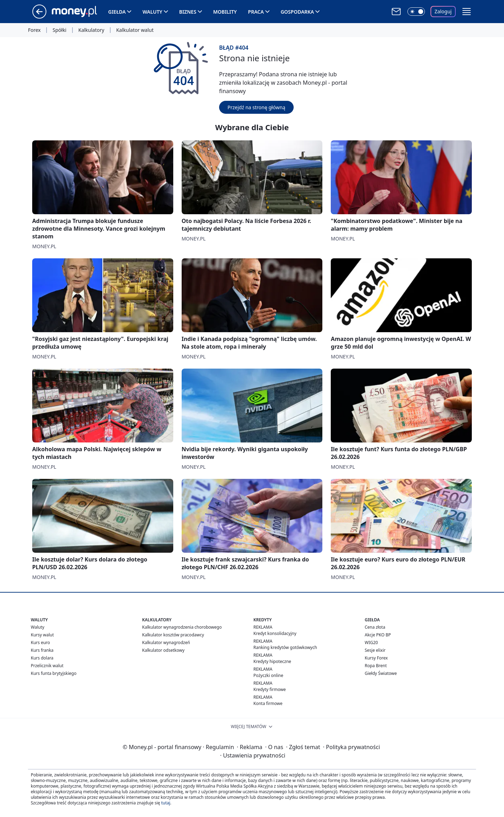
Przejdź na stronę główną (256, 107)
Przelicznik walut (47, 666)
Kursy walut (42, 635)
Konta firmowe (268, 703)
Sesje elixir (375, 650)
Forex (34, 30)
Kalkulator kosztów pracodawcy (173, 635)
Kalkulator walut (135, 30)
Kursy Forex (376, 658)
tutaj (166, 803)
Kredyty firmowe (270, 689)
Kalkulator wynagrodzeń (166, 643)
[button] (467, 12)
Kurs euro (40, 643)
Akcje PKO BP (378, 635)
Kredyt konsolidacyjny (275, 633)
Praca (256, 12)
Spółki (59, 30)
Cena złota (375, 627)
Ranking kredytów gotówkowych (285, 647)
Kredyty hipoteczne (272, 661)
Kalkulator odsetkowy (163, 650)
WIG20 (371, 643)
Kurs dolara (42, 658)
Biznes (188, 12)
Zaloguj (443, 11)
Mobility (225, 12)
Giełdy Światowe (381, 673)
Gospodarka (297, 12)
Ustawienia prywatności (253, 755)
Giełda (117, 12)
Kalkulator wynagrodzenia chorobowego (182, 627)
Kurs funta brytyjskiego (54, 673)
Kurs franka (42, 650)
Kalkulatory (91, 30)
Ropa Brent (376, 666)
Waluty (152, 12)
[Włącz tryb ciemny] (416, 12)
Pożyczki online (268, 675)
